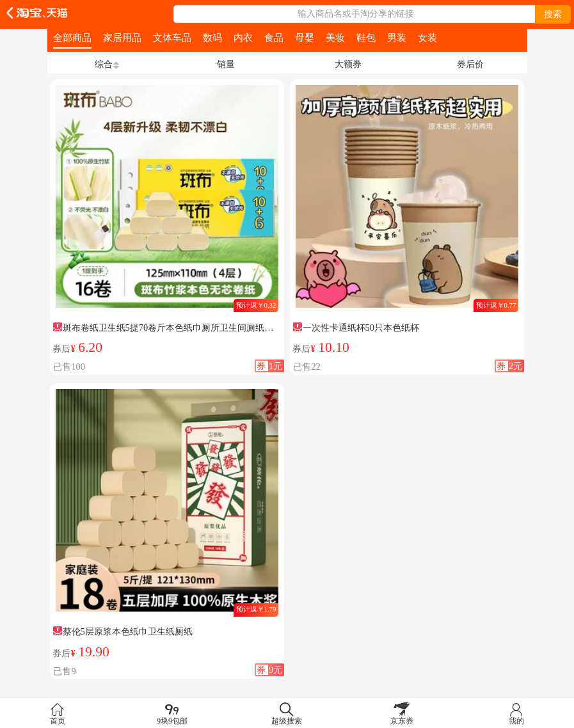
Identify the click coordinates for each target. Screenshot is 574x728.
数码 (212, 37)
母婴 (305, 37)
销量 (226, 64)
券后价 (470, 64)
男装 (397, 37)
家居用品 (122, 37)
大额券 (348, 64)
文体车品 (172, 37)
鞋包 (366, 37)
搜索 (553, 14)
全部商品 (72, 37)
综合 (104, 64)
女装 (427, 37)
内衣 (243, 37)
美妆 (335, 37)
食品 (274, 37)
